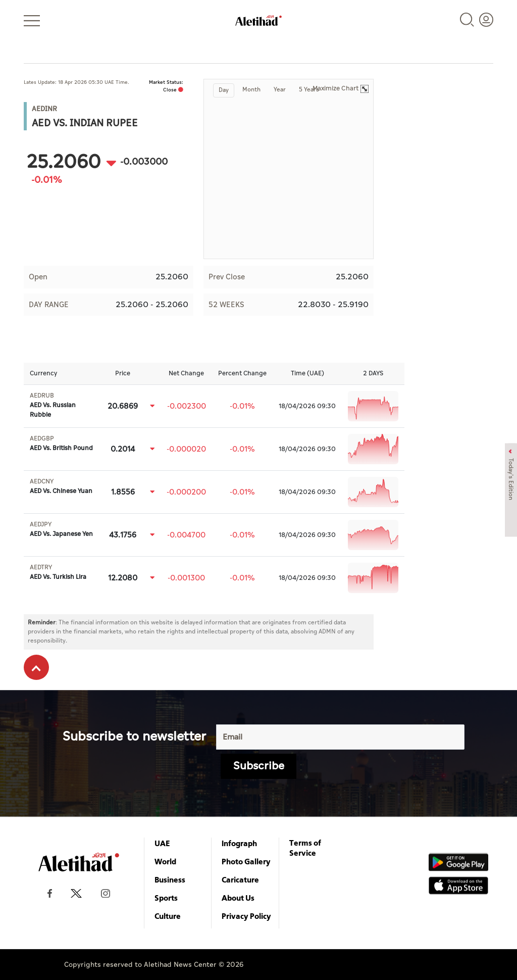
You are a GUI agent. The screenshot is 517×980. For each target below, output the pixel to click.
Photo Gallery (246, 861)
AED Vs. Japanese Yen (61, 529)
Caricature (240, 879)
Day (224, 90)
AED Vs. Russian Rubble (53, 405)
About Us (238, 898)
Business (170, 879)
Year (280, 90)
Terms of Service (305, 848)
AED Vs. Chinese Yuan (61, 486)
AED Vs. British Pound (61, 444)
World (165, 861)
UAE (162, 843)
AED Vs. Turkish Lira (58, 572)
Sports (166, 898)
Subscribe (259, 766)
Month (251, 90)
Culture (168, 916)
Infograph (239, 843)
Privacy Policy (246, 916)
